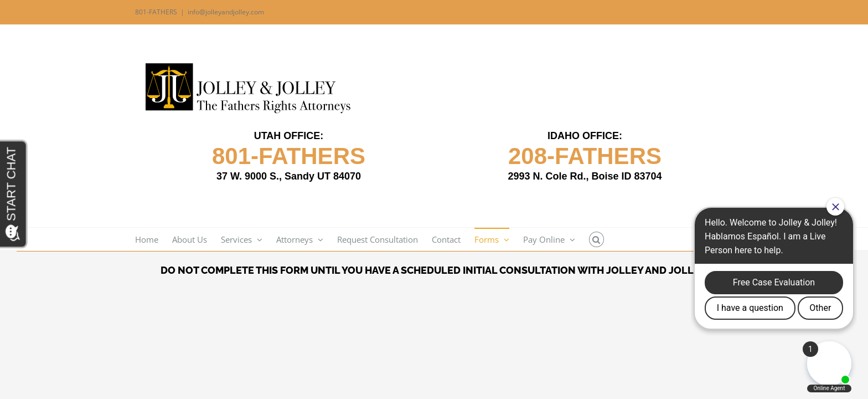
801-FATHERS (289, 156)
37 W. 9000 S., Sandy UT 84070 (289, 176)
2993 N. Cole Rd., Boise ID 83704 (585, 176)
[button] (619, 239)
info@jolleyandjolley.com (226, 12)
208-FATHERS (585, 156)
